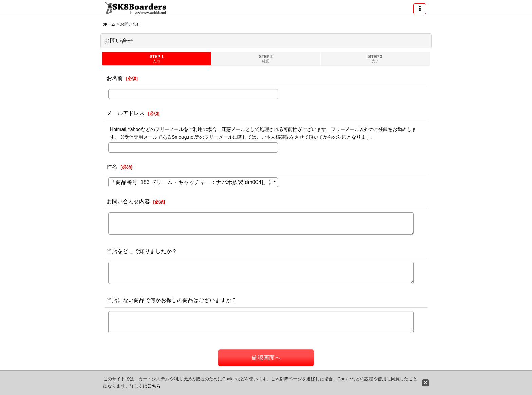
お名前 (115, 78)
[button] (420, 9)
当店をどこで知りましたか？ (142, 251)
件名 (112, 166)
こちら (154, 386)
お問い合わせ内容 (128, 201)
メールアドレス (126, 113)
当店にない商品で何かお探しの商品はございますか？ (172, 300)
